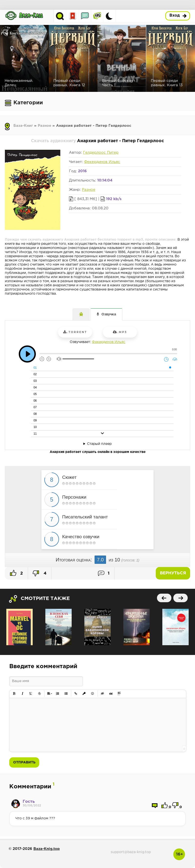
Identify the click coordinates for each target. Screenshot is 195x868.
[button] (14, 694)
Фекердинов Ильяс (102, 162)
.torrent (75, 332)
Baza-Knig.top (47, 849)
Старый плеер (99, 444)
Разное (44, 126)
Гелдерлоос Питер (101, 153)
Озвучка (109, 314)
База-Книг (23, 126)
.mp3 (120, 332)
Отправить (24, 762)
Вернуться (173, 573)
